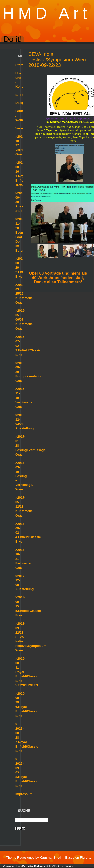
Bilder (20, 95)
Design (21, 103)
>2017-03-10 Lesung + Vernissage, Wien (24, 476)
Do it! (13, 39)
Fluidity (86, 857)
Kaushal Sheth (51, 857)
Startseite (23, 65)
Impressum (24, 794)
